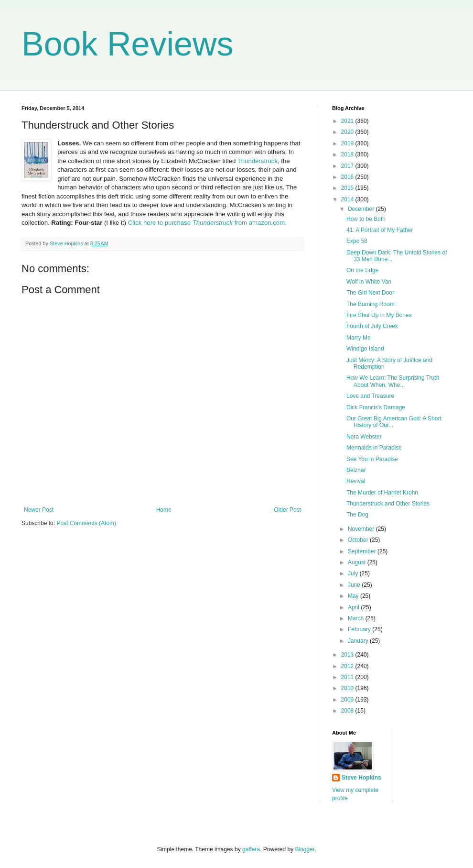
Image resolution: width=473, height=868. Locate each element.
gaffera (251, 849)
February (360, 629)
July (354, 573)
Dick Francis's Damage (376, 407)
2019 (348, 143)
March (357, 618)
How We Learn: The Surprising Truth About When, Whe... (393, 381)
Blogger (305, 849)
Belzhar (356, 470)
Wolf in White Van (369, 282)
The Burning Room (371, 304)
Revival (356, 481)
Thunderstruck (258, 161)
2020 (348, 132)
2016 (348, 177)
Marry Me (359, 338)
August (358, 562)
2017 (348, 166)
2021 (348, 121)
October (359, 540)
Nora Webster (364, 437)
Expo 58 (357, 241)
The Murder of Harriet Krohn (382, 493)
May (354, 596)
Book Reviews (128, 44)
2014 (348, 199)
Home (164, 510)
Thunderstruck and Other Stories (388, 504)
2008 (348, 711)
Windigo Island (365, 349)
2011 (348, 677)
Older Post (287, 510)
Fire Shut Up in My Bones (379, 315)
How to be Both (366, 219)
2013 (348, 655)
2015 (348, 188)
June (355, 585)
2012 (348, 666)
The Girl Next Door (370, 293)
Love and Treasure (370, 396)
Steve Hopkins (361, 778)
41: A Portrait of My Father (380, 230)
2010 (348, 688)
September (363, 551)
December (362, 209)
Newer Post (39, 510)
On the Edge (362, 270)
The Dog (357, 515)
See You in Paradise (372, 459)
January (359, 641)
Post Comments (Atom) (86, 523)
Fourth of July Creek (372, 326)
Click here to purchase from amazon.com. (206, 223)
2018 (348, 154)
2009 (348, 700)
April (354, 607)
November (362, 529)
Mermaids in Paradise (374, 448)
